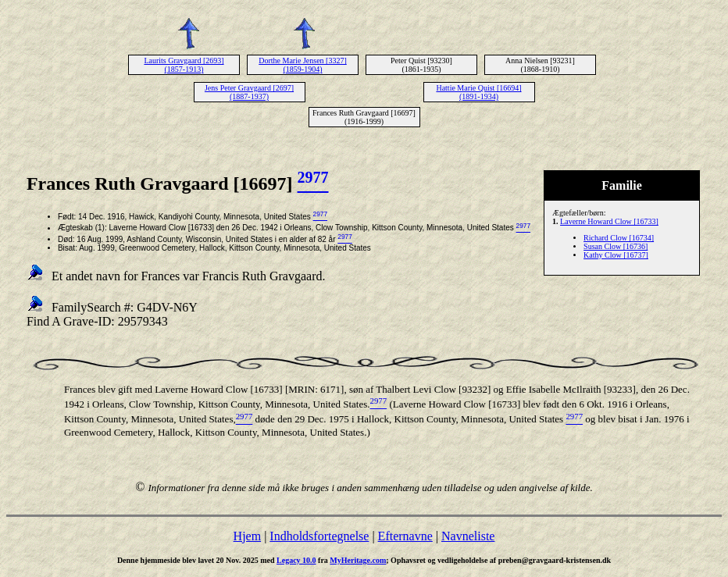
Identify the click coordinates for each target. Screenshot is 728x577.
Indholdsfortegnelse (319, 536)
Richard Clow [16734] (619, 238)
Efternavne (405, 536)
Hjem (248, 536)
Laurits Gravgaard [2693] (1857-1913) (184, 65)
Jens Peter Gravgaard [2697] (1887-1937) (249, 92)
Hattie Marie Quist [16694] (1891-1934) (478, 92)
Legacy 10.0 (296, 560)
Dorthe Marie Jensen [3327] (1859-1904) (302, 65)
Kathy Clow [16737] (616, 255)
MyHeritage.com (358, 560)
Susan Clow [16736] (616, 246)
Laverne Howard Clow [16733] (609, 221)
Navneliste (468, 536)
